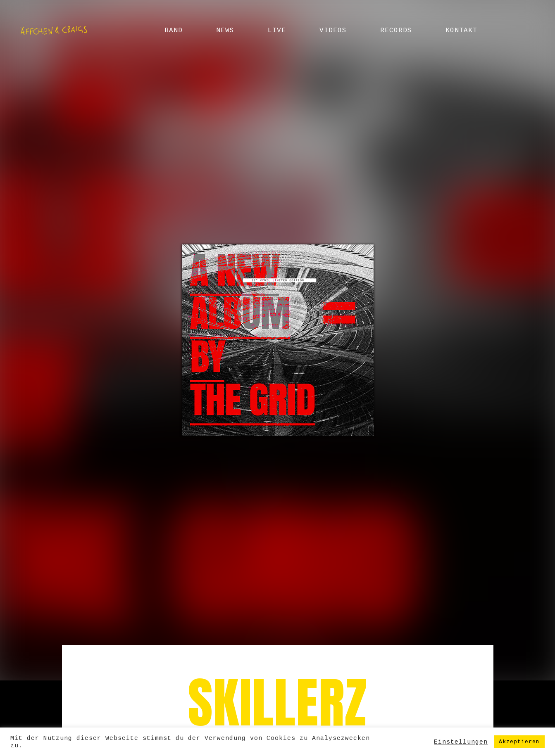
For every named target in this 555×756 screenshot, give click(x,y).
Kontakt (461, 31)
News (225, 31)
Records (396, 31)
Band (174, 31)
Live (277, 31)
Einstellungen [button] (461, 742)
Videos (333, 31)
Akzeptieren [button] (519, 742)
